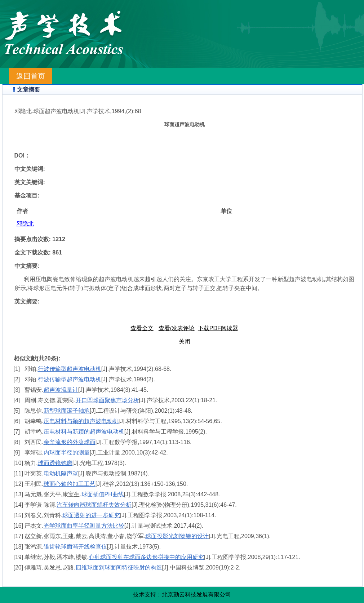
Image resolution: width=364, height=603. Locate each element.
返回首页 (31, 76)
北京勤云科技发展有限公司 (196, 595)
